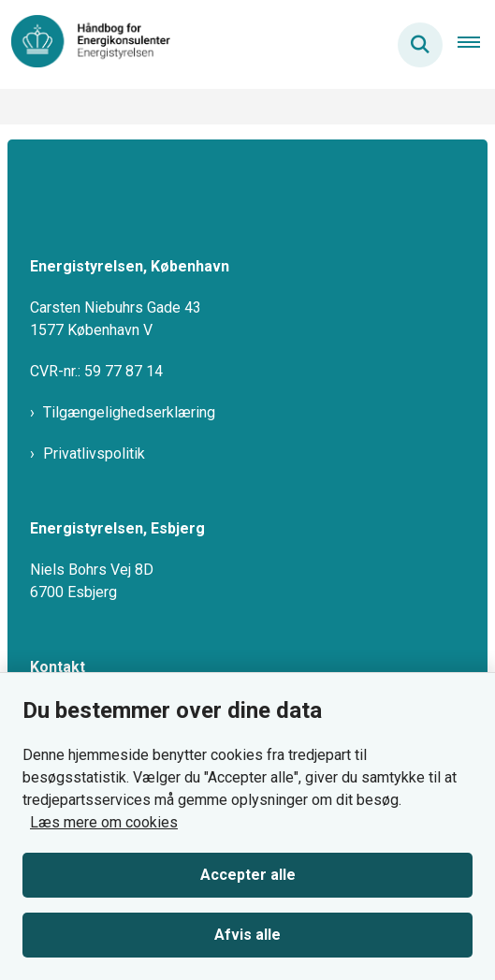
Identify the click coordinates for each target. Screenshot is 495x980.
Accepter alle (248, 875)
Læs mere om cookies (104, 822)
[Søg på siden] (420, 45)
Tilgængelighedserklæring (129, 412)
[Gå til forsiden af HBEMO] (85, 44)
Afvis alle (247, 935)
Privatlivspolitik (94, 453)
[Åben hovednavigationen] (476, 45)
